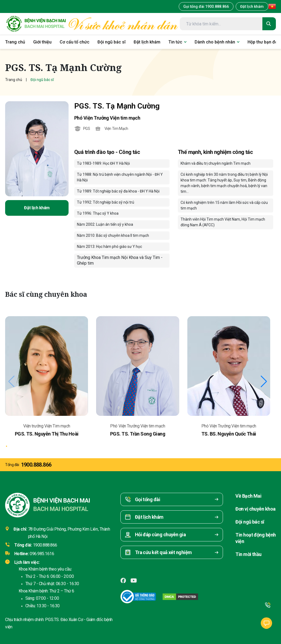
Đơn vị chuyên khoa (255, 509)
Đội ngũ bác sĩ (250, 522)
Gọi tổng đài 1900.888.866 (206, 6)
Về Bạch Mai (248, 496)
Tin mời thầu (248, 554)
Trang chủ (14, 80)
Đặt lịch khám (252, 6)
